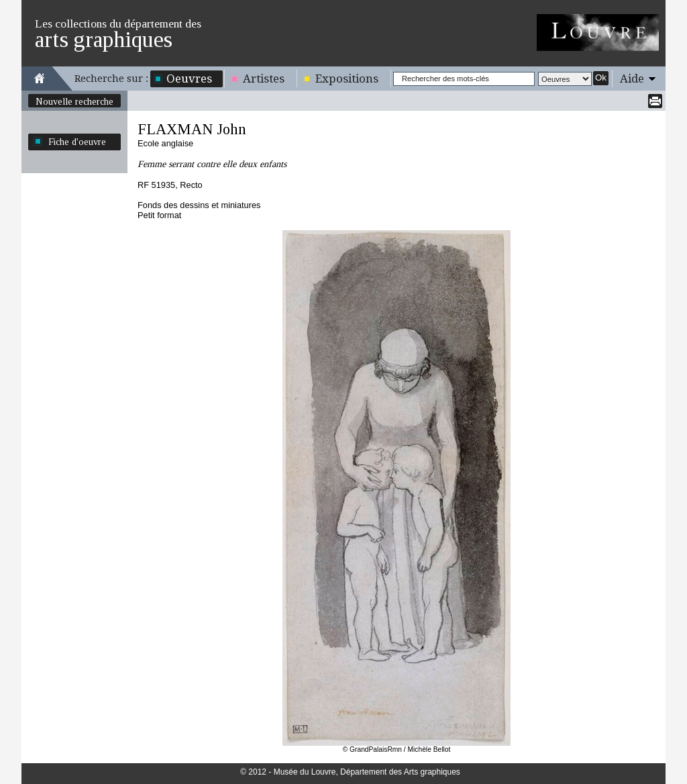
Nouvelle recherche (74, 101)
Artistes (264, 79)
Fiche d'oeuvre (77, 142)
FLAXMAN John (192, 129)
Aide (632, 79)
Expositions (347, 79)
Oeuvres (189, 79)
